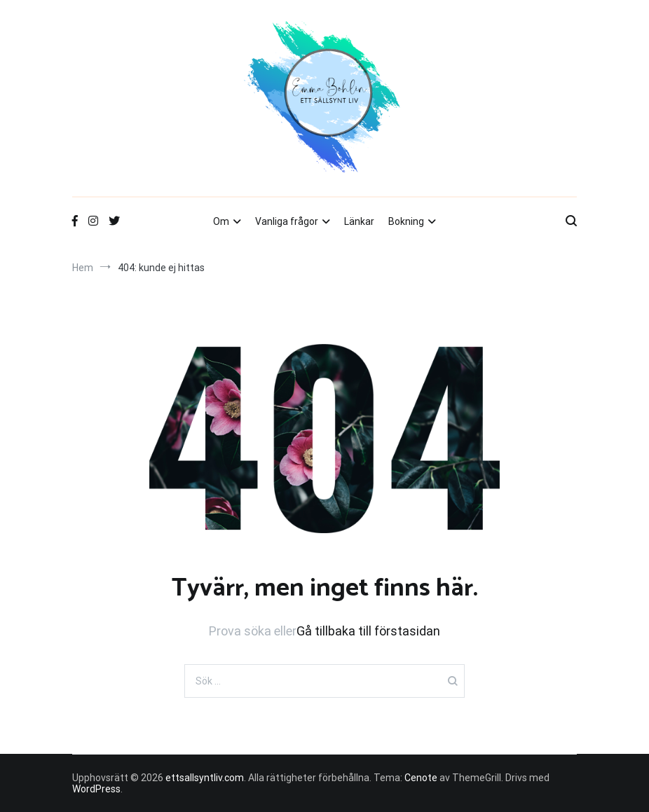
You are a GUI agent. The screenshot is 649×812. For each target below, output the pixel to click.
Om (221, 221)
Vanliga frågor (287, 221)
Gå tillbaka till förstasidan (368, 631)
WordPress (96, 789)
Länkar (359, 221)
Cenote (421, 778)
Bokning (406, 221)
